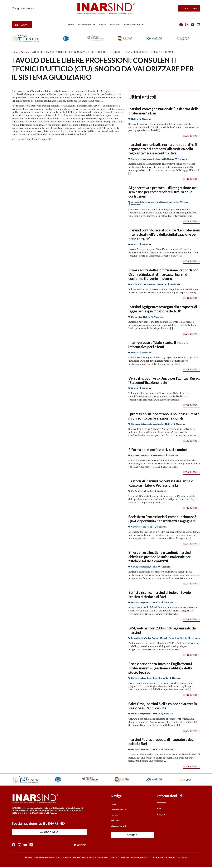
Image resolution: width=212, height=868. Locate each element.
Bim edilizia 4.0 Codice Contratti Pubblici (150, 639)
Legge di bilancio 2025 (156, 159)
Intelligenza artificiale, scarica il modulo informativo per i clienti (158, 345)
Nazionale (147, 119)
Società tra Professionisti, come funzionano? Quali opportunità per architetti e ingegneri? (162, 519)
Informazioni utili (133, 25)
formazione (167, 202)
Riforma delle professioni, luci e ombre (158, 450)
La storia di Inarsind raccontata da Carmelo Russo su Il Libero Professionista (161, 484)
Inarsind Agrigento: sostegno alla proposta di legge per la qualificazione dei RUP (163, 309)
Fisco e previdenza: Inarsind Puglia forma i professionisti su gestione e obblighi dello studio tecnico (160, 669)
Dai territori (137, 317)
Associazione (87, 25)
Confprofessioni (139, 159)
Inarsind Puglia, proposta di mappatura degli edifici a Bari (162, 742)
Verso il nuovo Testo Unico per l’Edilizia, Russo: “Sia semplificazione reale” (164, 381)
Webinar (184, 202)
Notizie (103, 24)
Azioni (24, 52)
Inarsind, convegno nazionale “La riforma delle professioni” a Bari (163, 111)
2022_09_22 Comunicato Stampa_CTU (32, 139)
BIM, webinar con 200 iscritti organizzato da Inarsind (162, 631)
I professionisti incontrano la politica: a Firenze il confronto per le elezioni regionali (164, 416)
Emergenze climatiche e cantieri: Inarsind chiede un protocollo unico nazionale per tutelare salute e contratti (160, 557)
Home (71, 24)
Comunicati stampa (140, 424)
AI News (135, 202)
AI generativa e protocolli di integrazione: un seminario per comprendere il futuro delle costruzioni (162, 192)
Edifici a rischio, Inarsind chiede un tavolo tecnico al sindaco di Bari (160, 595)
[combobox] (42, 8)
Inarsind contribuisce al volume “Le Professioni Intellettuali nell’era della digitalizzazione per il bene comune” (164, 234)
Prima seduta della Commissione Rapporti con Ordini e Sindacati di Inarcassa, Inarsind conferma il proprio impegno (163, 274)
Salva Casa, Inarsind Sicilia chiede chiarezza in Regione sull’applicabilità (163, 707)
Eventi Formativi (161, 679)
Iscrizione (115, 24)
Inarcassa (151, 284)
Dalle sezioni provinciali (150, 202)
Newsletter (161, 284)
